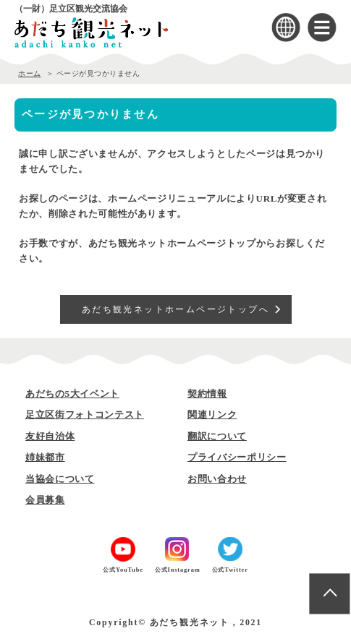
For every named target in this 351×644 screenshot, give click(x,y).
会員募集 (45, 500)
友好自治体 (50, 436)
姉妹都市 (45, 457)
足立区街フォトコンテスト (85, 415)
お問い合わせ (217, 479)
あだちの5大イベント (72, 394)
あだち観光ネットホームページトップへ (175, 309)
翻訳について (217, 436)
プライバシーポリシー (237, 457)
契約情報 (207, 394)
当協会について (60, 479)
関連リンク (212, 415)
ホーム (30, 73)
